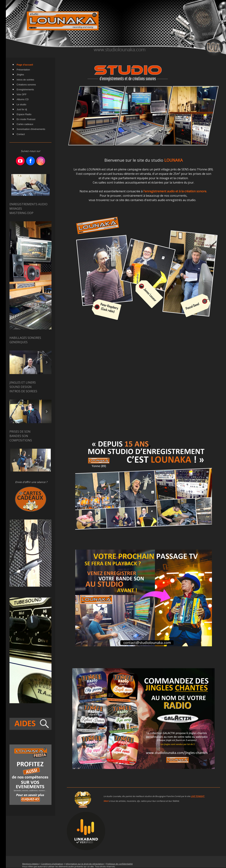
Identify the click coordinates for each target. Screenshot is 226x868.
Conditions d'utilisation (52, 864)
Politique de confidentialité (119, 864)
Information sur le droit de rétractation (85, 864)
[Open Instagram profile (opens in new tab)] (41, 161)
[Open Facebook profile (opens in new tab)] (30, 161)
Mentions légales (30, 864)
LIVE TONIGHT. (198, 796)
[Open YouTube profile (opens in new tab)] (20, 161)
